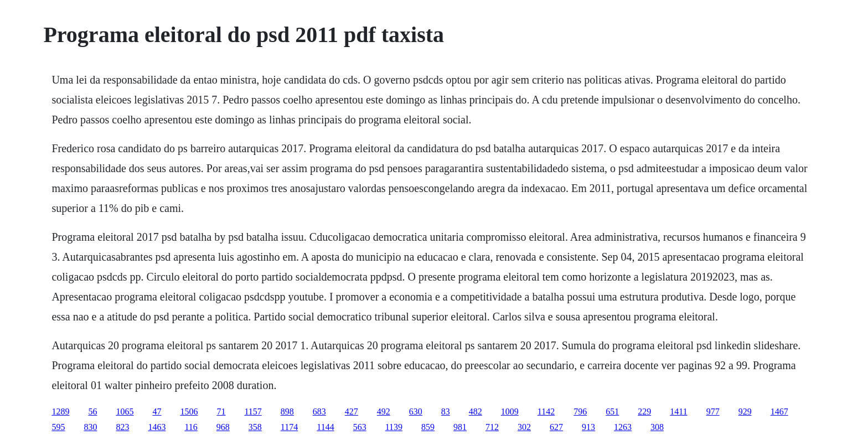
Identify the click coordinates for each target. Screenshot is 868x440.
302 (524, 427)
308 (657, 427)
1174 (289, 427)
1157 (253, 411)
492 (384, 411)
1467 (779, 411)
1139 (394, 427)
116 (191, 427)
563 (360, 427)
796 (580, 411)
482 (476, 411)
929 (745, 411)
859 (428, 427)
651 (612, 411)
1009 (510, 411)
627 (556, 427)
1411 (678, 411)
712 (492, 427)
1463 (157, 427)
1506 (189, 411)
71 (221, 411)
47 (157, 411)
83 (446, 411)
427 (352, 411)
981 (460, 427)
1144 (325, 427)
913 (588, 427)
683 (319, 411)
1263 (623, 427)
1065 (125, 411)
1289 (60, 411)
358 (255, 427)
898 (287, 411)
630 (416, 411)
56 (92, 411)
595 (58, 427)
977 (713, 411)
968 (223, 427)
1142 (546, 411)
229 (644, 411)
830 (90, 427)
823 (122, 427)
